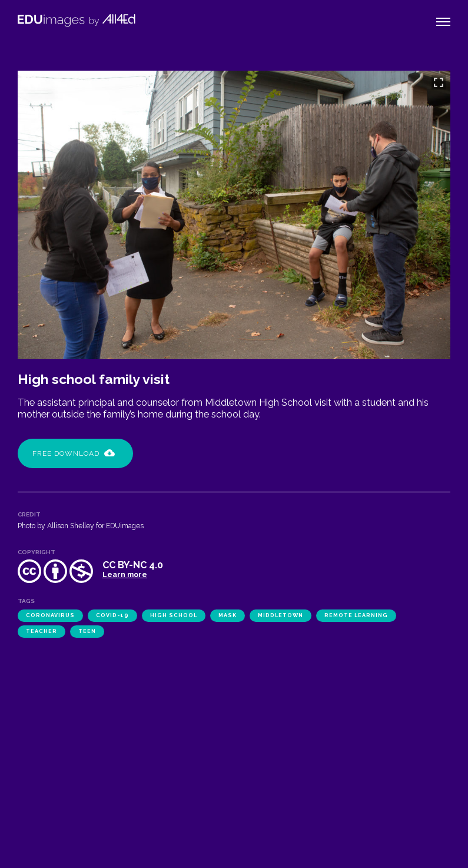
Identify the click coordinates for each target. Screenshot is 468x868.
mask (228, 615)
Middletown (281, 615)
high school (174, 615)
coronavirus (50, 615)
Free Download (74, 453)
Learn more (125, 575)
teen (87, 631)
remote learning (356, 615)
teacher (42, 631)
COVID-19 (112, 615)
